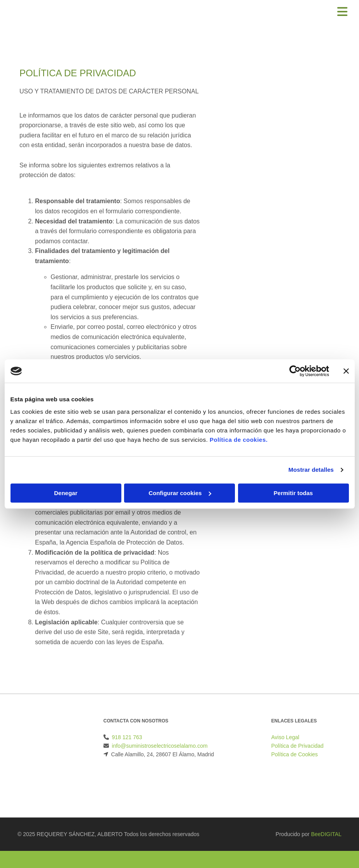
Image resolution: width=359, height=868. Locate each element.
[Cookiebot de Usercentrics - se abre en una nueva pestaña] (295, 371)
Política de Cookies (294, 754)
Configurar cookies (180, 493)
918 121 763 (127, 737)
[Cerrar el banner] (346, 371)
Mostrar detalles (311, 470)
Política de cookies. (239, 440)
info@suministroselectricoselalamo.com (160, 746)
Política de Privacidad (297, 746)
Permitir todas (293, 493)
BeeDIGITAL (326, 834)
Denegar (66, 493)
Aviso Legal (285, 737)
